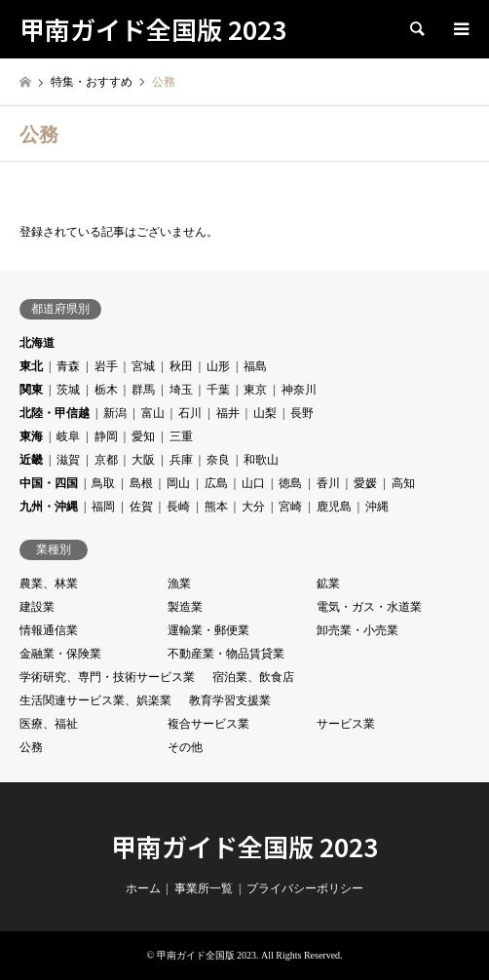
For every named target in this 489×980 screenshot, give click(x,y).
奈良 (218, 460)
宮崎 (290, 507)
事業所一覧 (204, 888)
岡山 (178, 483)
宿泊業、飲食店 (253, 677)
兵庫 (181, 460)
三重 (181, 436)
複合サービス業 (208, 724)
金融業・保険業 (60, 654)
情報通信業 (49, 630)
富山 (153, 413)
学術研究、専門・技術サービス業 (107, 677)
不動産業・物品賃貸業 (226, 654)
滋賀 (68, 460)
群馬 (143, 390)
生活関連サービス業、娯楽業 (95, 700)
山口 (253, 483)
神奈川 (299, 390)
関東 (31, 390)
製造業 (185, 607)
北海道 (37, 343)
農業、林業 (49, 584)
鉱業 (328, 584)
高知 (403, 483)
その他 (185, 747)
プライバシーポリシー (305, 888)
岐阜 (68, 436)
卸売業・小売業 (357, 630)
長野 (302, 413)
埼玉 (181, 390)
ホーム (143, 888)
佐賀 (141, 507)
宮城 (143, 366)
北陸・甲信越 (55, 413)
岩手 (106, 366)
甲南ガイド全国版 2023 (244, 846)
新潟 (115, 413)
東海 (31, 436)
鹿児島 (334, 507)
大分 (253, 507)
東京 (255, 390)
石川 (190, 413)
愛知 (143, 436)
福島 (255, 366)
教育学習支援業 (230, 700)
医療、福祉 (49, 724)
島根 (141, 483)
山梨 (265, 413)
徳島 (290, 483)
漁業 (179, 584)
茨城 (68, 390)
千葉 (218, 390)
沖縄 (377, 507)
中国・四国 (49, 483)
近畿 (31, 460)
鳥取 (103, 483)
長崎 (178, 507)
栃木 (106, 390)
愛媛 (365, 483)
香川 (328, 483)
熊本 (216, 507)
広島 (216, 483)
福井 (228, 413)
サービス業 (346, 724)
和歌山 (261, 460)
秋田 (181, 366)
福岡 (103, 507)
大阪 (143, 460)
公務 (31, 747)
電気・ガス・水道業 (369, 607)
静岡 (106, 436)
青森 (68, 366)
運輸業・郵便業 (208, 630)
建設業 (37, 607)
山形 (218, 366)
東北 (31, 366)
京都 (106, 460)
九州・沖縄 (49, 507)
